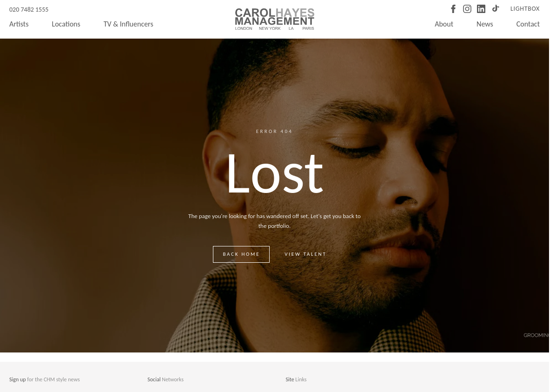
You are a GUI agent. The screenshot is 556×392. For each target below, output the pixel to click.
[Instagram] (467, 9)
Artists (19, 24)
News (485, 24)
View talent (305, 254)
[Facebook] (453, 9)
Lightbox (525, 9)
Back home (241, 254)
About (444, 24)
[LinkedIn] (481, 9)
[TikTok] (495, 9)
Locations (66, 24)
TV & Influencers (129, 24)
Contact (528, 24)
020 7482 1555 (29, 10)
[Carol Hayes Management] (275, 19)
